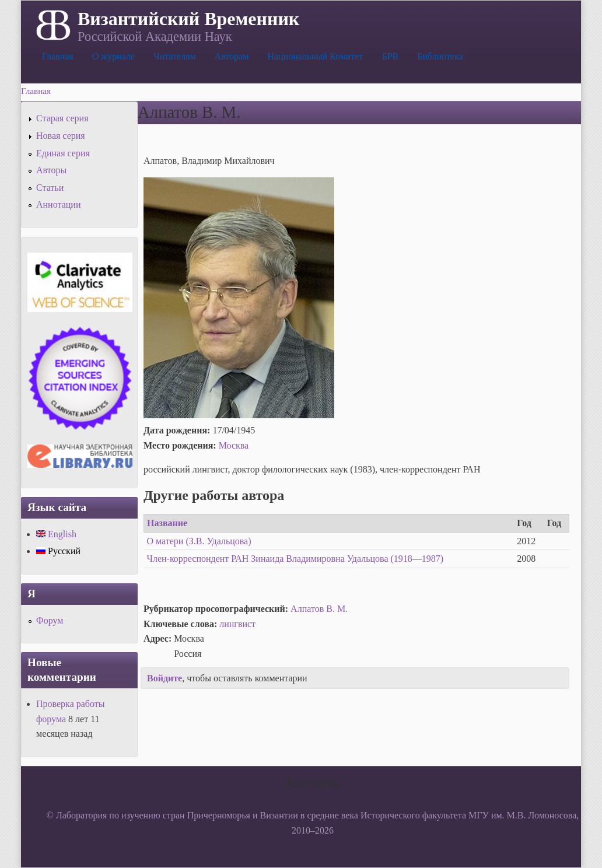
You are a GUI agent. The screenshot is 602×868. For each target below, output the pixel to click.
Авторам (232, 56)
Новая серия (61, 136)
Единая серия (63, 153)
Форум (50, 620)
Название (167, 523)
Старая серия (62, 118)
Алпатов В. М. (319, 609)
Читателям (174, 56)
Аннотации (58, 204)
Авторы (51, 170)
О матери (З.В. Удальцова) (199, 541)
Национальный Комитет (315, 56)
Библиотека (440, 56)
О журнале (114, 56)
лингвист (237, 624)
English (56, 534)
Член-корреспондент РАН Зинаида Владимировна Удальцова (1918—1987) (295, 559)
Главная (58, 56)
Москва (234, 445)
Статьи (50, 188)
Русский (58, 551)
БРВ (390, 56)
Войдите (164, 678)
